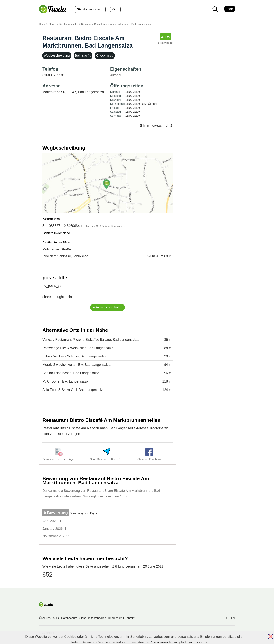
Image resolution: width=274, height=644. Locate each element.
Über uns (45, 618)
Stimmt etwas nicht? (156, 126)
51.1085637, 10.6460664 (61, 226)
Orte (115, 9)
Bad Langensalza (69, 24)
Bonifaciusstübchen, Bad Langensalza (71, 373)
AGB (56, 618)
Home (42, 24)
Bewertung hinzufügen (83, 513)
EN (233, 618)
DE (227, 618)
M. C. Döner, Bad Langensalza (65, 381)
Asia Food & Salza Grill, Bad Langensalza (74, 390)
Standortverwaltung (90, 9)
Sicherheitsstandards (93, 618)
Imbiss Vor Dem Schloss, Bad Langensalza (74, 356)
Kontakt (130, 618)
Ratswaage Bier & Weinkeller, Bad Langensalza (78, 348)
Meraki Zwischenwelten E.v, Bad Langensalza (76, 365)
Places (52, 24)
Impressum (115, 618)
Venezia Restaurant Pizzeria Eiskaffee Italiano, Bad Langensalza (90, 340)
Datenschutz (69, 618)
